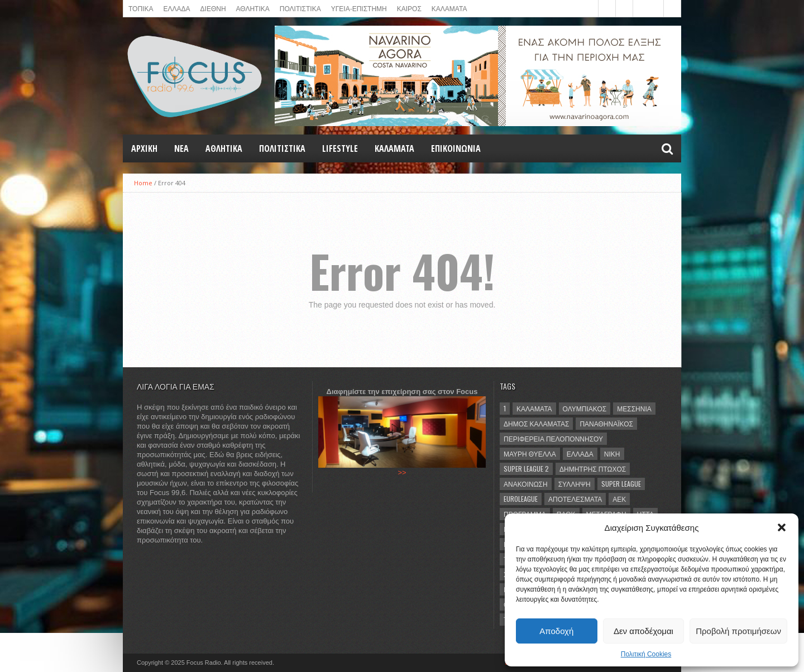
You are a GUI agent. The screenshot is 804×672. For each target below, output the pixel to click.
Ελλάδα (580, 453)
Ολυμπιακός (585, 408)
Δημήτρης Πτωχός (593, 469)
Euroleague (521, 499)
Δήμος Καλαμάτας (536, 423)
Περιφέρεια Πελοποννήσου (553, 438)
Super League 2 (526, 469)
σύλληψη (575, 484)
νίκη (612, 453)
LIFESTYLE (340, 148)
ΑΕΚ (619, 499)
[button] (782, 527)
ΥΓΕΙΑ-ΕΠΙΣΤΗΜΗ (359, 8)
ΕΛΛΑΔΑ (176, 8)
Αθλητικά (224, 148)
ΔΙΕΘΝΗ (213, 8)
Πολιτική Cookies (646, 654)
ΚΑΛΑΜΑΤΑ (449, 8)
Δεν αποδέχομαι (643, 631)
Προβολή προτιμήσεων (738, 631)
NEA (181, 148)
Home (143, 183)
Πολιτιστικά (300, 8)
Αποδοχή (556, 631)
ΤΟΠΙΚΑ (141, 8)
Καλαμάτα (534, 408)
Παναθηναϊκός (606, 423)
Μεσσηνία (634, 408)
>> (402, 472)
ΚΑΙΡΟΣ (409, 8)
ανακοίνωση (526, 484)
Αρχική (144, 148)
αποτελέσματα (575, 499)
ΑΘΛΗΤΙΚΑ (253, 8)
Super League (621, 484)
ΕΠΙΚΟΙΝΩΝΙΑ (456, 148)
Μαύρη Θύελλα (530, 453)
